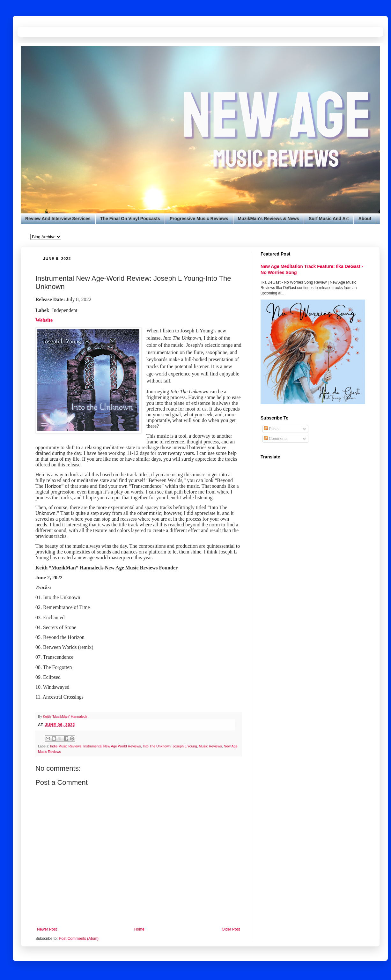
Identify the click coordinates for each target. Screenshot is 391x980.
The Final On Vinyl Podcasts (130, 219)
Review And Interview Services (58, 219)
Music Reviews (210, 746)
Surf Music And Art (329, 219)
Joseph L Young (185, 746)
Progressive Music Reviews (199, 219)
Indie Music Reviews (66, 746)
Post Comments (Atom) (79, 939)
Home (139, 929)
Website (44, 320)
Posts (271, 429)
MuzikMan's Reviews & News (269, 219)
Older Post (231, 929)
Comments (276, 439)
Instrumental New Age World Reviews (112, 746)
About (365, 219)
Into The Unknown (157, 746)
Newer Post (47, 929)
